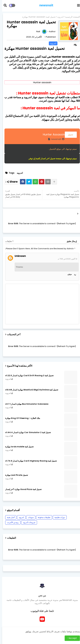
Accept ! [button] (70, 638)
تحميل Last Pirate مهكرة (14, 475)
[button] (5, 5)
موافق (26, 631)
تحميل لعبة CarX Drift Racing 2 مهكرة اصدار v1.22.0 (27, 376)
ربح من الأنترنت (11, 522)
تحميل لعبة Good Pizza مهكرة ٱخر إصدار (21, 489)
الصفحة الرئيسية (70, 17)
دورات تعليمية (58, 517)
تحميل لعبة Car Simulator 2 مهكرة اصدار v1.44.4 (26, 432)
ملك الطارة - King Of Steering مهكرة (20, 418)
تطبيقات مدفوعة (42, 517)
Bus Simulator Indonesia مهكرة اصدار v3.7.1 (25, 404)
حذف (67, 274)
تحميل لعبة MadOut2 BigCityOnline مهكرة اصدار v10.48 (30, 390)
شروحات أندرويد (27, 522)
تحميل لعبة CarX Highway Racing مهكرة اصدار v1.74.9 (29, 461)
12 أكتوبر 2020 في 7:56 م (65, 259)
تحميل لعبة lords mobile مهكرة (17, 447)
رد (73, 274)
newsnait (44, 5)
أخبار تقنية (9, 517)
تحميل (69, 135)
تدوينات (29, 517)
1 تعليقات (7, 241)
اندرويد (58, 17)
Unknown (18, 256)
